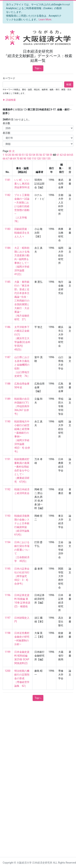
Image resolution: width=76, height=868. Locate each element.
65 (72, 155)
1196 (8, 595)
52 (27, 155)
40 (16, 155)
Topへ (38, 68)
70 (18, 159)
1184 (8, 248)
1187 (8, 357)
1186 (8, 327)
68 (11, 159)
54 (34, 155)
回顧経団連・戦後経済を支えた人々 (22, 233)
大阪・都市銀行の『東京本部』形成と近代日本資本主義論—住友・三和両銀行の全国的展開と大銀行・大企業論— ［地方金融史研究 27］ (22, 301)
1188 (8, 384)
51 (23, 155)
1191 (8, 459)
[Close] (66, 4)
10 (6, 155)
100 (29, 159)
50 (20, 155)
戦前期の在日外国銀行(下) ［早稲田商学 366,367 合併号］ (23, 406)
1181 (8, 180)
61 (58, 155)
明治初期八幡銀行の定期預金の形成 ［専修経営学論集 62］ (22, 678)
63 (65, 155)
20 (10, 155)
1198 (8, 633)
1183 (8, 229)
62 (61, 155)
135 (48, 159)
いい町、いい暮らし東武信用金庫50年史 (22, 184)
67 (8, 159)
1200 (8, 671)
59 (51, 155)
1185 (8, 282)
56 (41, 155)
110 (34, 159)
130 (44, 159)
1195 (8, 569)
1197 (8, 618)
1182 (8, 195)
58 (47, 155)
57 (44, 155)
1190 (8, 421)
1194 (8, 542)
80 (21, 159)
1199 (8, 652)
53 (30, 155)
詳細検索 (9, 100)
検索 (69, 84)
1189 (8, 399)
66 (4, 159)
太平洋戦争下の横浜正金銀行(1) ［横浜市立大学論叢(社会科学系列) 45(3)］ (22, 338)
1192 (8, 489)
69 (15, 159)
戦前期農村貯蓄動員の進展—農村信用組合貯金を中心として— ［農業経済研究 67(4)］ (22, 470)
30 (13, 155)
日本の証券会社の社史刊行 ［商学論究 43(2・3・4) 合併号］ (22, 576)
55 (37, 155)
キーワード (9, 78)
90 (25, 159)
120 (39, 159)
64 (68, 155)
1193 (8, 516)
